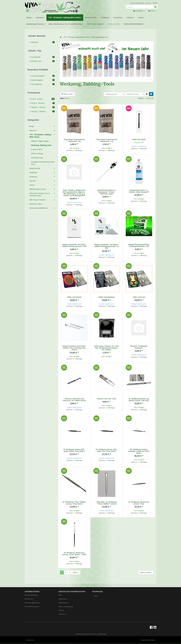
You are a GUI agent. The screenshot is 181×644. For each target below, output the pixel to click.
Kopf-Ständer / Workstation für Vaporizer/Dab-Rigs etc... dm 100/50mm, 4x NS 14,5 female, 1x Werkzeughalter (74, 193)
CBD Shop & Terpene (95, 24)
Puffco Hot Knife (139, 139)
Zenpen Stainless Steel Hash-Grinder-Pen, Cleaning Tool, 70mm (74, 346)
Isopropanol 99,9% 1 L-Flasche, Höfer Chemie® (139, 191)
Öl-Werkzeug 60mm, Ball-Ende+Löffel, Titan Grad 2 (74, 448)
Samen (141, 18)
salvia (96, 594)
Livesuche (148, 3)
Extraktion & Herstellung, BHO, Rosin (43, 163)
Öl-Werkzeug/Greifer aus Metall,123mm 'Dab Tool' (139, 397)
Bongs (29, 18)
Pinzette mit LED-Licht (107, 396)
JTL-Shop (152, 638)
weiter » (76, 570)
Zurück (146, 80)
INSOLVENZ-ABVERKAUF (134, 24)
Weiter (151, 80)
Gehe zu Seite (146, 570)
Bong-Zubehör (91, 18)
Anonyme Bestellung (137, 3)
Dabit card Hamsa (74, 297)
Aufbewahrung (37, 158)
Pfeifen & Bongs (37, 154)
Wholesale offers (114, 24)
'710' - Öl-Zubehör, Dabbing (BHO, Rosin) (65, 18)
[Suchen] (139, 7)
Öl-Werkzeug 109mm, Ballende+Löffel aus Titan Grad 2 (139, 449)
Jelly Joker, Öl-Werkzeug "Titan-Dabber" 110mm (107, 501)
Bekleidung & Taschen (36, 24)
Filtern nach (68, 94)
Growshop (118, 18)
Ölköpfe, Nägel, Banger (40, 141)
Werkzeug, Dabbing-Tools (41, 145)
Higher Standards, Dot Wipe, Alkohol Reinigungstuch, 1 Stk (74, 245)
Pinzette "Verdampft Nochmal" (139, 345)
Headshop (106, 18)
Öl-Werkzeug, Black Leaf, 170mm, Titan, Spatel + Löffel (74, 551)
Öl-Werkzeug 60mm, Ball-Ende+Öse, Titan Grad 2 (107, 448)
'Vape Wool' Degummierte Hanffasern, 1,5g (107, 140)
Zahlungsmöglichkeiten (32, 600)
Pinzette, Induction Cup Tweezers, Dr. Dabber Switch (74, 397)
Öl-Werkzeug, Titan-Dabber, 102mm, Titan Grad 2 (74, 501)
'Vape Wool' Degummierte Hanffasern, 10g (74, 140)
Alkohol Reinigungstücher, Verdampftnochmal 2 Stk (139, 245)
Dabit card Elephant (107, 297)
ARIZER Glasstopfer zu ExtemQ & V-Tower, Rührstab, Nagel (107, 192)
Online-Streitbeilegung (66, 604)
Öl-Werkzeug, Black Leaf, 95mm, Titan (139, 501)
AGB (60, 593)
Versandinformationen (32, 604)
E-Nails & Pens (37, 149)
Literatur (130, 18)
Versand (104, 632)
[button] (147, 94)
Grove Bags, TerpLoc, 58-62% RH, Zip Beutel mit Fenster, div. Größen (107, 346)
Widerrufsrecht (63, 600)
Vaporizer (40, 18)
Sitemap (61, 608)
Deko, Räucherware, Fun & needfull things (66, 24)
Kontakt (155, 3)
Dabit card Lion (139, 297)
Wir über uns (29, 597)
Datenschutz (63, 597)
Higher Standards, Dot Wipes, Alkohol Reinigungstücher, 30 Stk (107, 246)
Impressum (62, 612)
